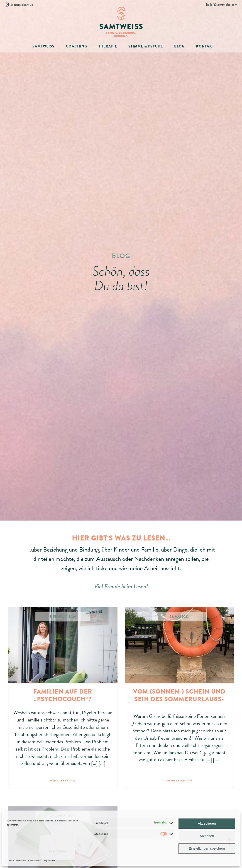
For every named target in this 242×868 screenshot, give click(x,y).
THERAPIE (108, 46)
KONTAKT (205, 46)
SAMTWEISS (43, 46)
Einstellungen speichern (207, 848)
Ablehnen (207, 836)
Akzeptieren (207, 823)
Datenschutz (35, 861)
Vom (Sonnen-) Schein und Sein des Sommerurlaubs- (179, 695)
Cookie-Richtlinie (16, 861)
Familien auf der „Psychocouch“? (63, 695)
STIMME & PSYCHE (146, 46)
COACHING (76, 46)
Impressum (49, 861)
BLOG (179, 46)
